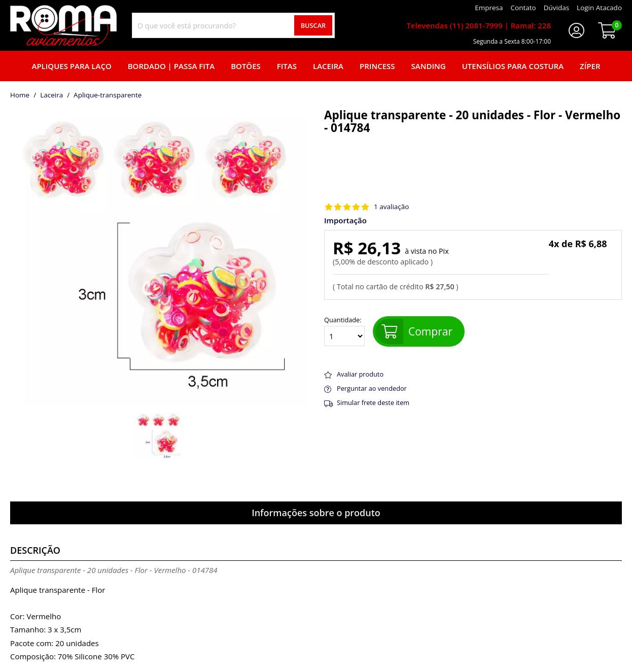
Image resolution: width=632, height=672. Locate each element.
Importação (345, 221)
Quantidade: (344, 331)
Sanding (429, 66)
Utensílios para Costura (513, 66)
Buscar (313, 25)
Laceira (328, 66)
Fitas (287, 66)
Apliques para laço (71, 66)
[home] (63, 25)
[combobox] (233, 25)
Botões (246, 66)
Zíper (590, 66)
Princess (377, 66)
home (20, 95)
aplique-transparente (108, 95)
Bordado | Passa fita (171, 66)
